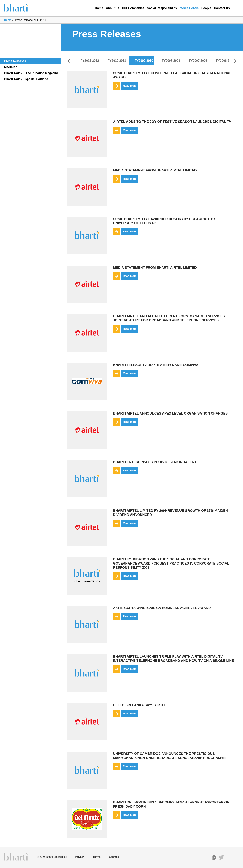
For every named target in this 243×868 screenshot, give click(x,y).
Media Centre (189, 9)
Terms (97, 857)
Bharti (22, 8)
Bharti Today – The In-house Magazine (31, 73)
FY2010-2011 (117, 61)
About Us (113, 8)
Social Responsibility (162, 8)
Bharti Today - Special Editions (26, 79)
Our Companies (133, 8)
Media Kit (11, 67)
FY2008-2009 (171, 61)
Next (235, 61)
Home (99, 8)
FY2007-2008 (198, 61)
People (206, 8)
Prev (69, 61)
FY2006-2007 (225, 61)
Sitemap (114, 857)
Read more (125, 86)
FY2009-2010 (144, 61)
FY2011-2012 (90, 61)
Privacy (80, 857)
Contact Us (222, 8)
